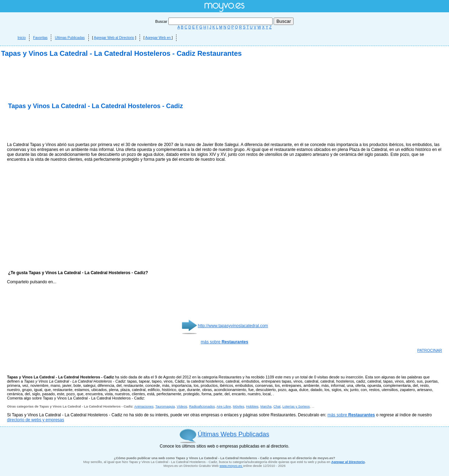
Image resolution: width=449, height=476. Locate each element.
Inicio (22, 38)
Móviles (239, 406)
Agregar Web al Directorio (114, 38)
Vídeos (182, 406)
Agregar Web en (158, 38)
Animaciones (144, 406)
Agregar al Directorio (348, 462)
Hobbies (252, 406)
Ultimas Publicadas (70, 38)
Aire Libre (224, 406)
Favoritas (40, 38)
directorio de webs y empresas (36, 420)
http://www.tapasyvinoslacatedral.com (233, 326)
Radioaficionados (202, 406)
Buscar (215, 21)
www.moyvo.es (231, 466)
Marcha (266, 406)
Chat (277, 406)
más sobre (224, 342)
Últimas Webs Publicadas (234, 434)
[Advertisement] (89, 126)
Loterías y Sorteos (296, 406)
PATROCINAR (430, 350)
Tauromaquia (165, 406)
